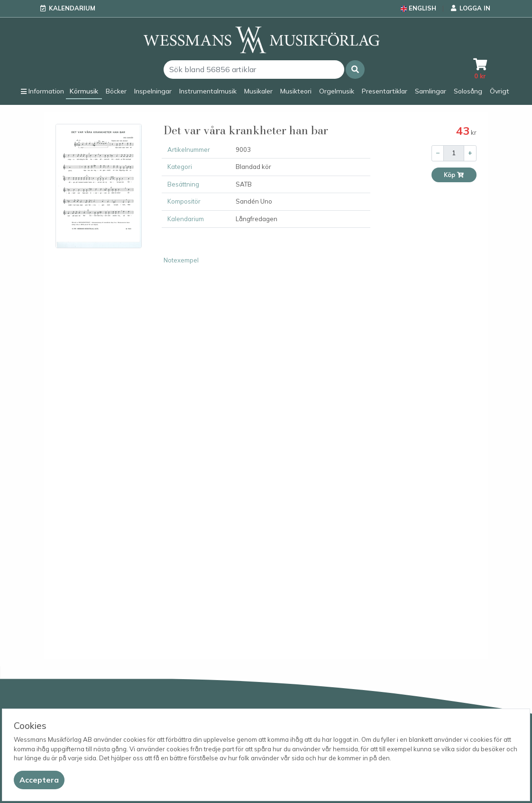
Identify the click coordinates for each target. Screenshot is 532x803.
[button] (355, 70)
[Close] (39, 780)
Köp (454, 175)
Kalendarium (72, 8)
